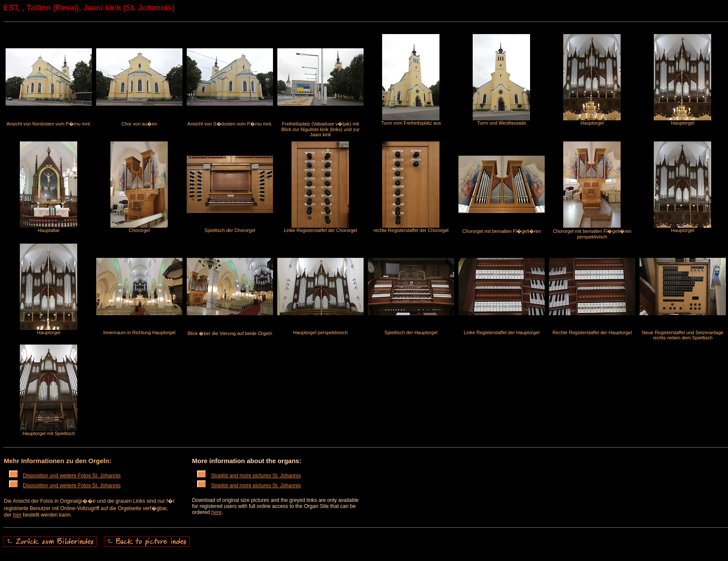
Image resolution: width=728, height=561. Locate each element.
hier (17, 515)
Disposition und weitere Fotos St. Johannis (65, 476)
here (217, 512)
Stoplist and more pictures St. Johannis (249, 476)
